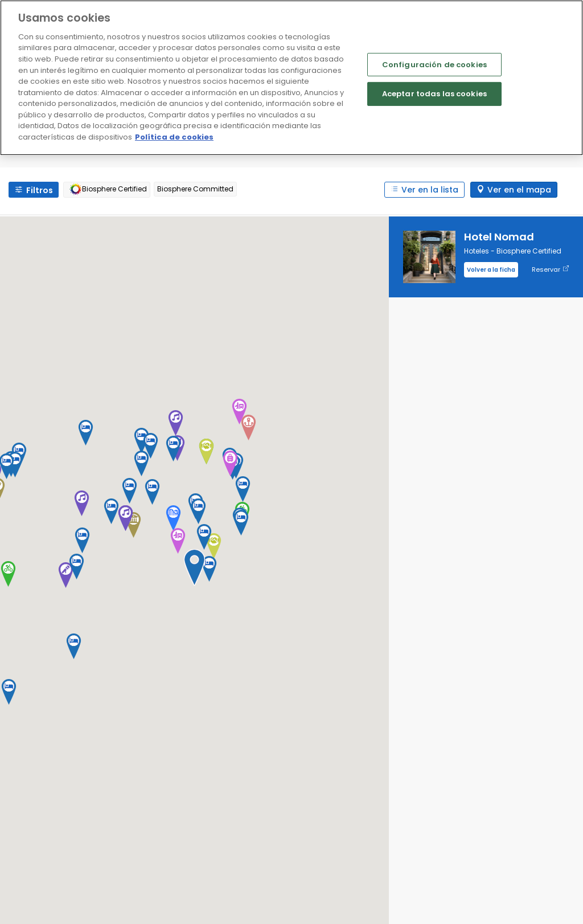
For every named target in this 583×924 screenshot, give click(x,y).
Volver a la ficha (491, 270)
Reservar (550, 270)
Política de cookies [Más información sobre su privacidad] (174, 137)
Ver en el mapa (519, 190)
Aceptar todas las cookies (434, 94)
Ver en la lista (430, 190)
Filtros (40, 190)
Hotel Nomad (499, 237)
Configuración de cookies (434, 64)
